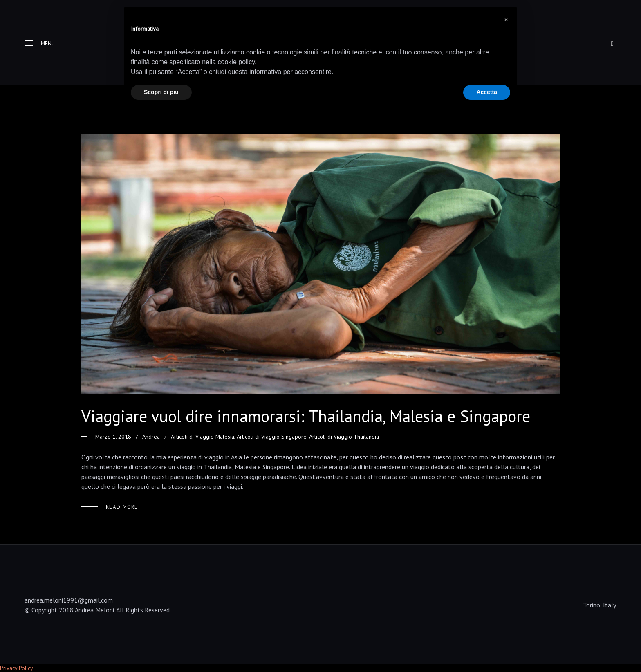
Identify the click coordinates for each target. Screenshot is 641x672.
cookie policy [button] (236, 62)
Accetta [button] (487, 92)
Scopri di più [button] (161, 92)
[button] (506, 20)
